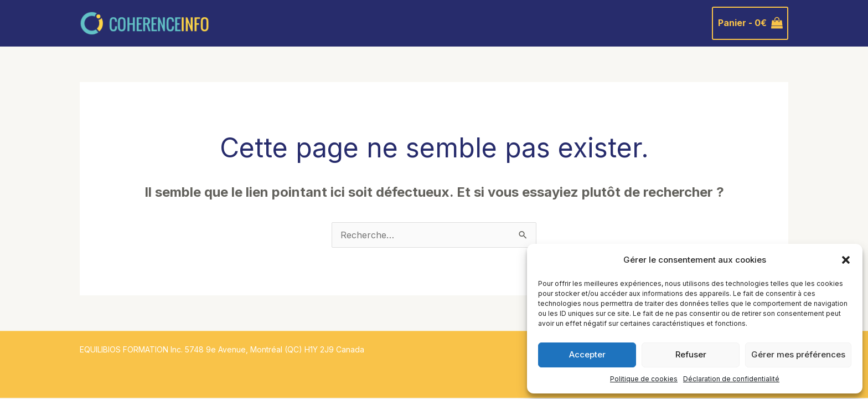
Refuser (691, 354)
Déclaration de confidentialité (731, 379)
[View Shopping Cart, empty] (750, 23)
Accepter (587, 354)
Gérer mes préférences (798, 354)
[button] (846, 260)
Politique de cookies (644, 379)
